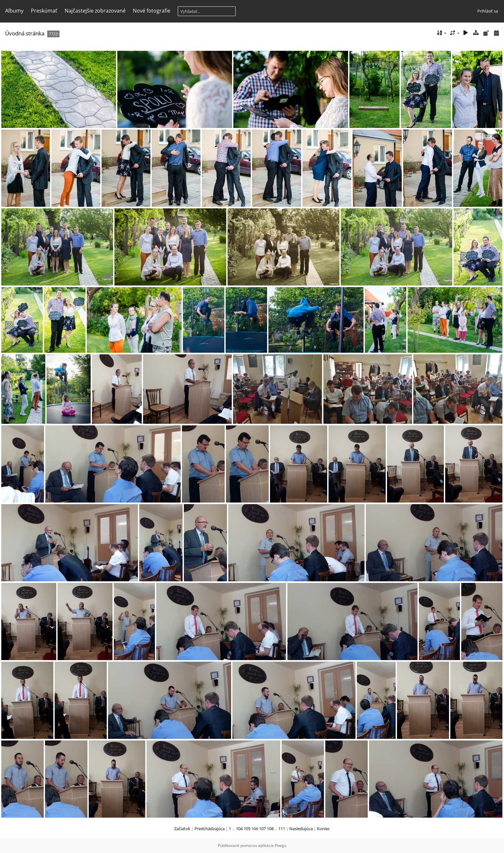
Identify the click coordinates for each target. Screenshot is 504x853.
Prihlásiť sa (488, 11)
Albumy (14, 11)
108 (270, 829)
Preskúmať (44, 11)
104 (239, 829)
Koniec (323, 829)
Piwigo (281, 845)
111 (282, 829)
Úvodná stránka (25, 33)
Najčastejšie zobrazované (95, 11)
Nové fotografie (152, 11)
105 (247, 829)
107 (262, 829)
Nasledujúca (301, 829)
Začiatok (182, 829)
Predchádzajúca (210, 829)
